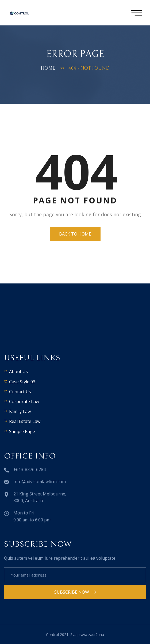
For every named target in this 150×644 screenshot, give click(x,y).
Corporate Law (24, 401)
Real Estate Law (25, 421)
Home (48, 68)
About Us (18, 372)
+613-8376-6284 (30, 469)
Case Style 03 (22, 382)
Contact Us (20, 392)
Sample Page (22, 431)
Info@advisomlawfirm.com (40, 482)
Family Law (20, 411)
